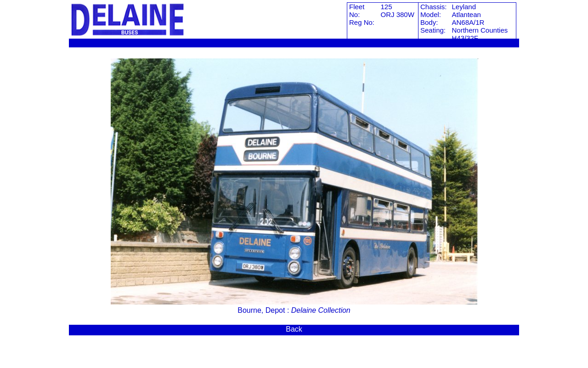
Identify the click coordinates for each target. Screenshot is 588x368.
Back (294, 329)
